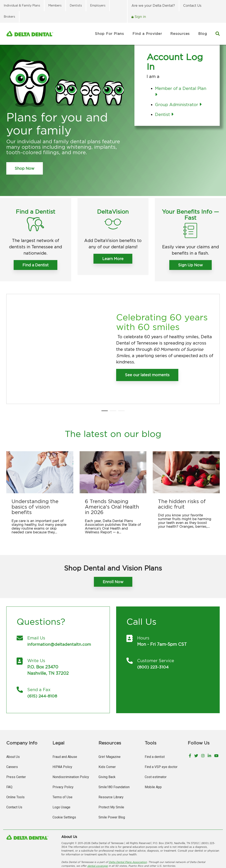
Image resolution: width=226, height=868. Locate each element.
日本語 (179, 847)
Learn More (113, 259)
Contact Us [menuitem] (192, 5)
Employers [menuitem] (98, 5)
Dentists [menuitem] (76, 5)
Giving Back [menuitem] (107, 751)
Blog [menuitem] (203, 34)
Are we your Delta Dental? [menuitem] (153, 5)
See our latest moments (147, 362)
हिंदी (171, 847)
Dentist (164, 114)
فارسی (125, 847)
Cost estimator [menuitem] (156, 751)
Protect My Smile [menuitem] (111, 781)
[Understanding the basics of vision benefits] (40, 447)
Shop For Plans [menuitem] (109, 34)
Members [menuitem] (55, 5)
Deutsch (149, 847)
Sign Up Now (191, 265)
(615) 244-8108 (43, 670)
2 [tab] (112, 387)
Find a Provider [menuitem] (147, 34)
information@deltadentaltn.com (60, 618)
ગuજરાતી (161, 847)
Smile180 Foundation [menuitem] (114, 761)
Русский (213, 847)
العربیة (102, 847)
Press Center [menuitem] (16, 751)
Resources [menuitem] (180, 34)
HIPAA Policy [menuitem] (62, 741)
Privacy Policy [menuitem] (63, 761)
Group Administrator (178, 105)
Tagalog (79, 851)
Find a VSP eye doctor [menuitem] (161, 741)
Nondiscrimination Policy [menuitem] (71, 751)
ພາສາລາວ (201, 847)
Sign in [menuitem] (140, 17)
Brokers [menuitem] (9, 16)
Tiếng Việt (93, 851)
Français (136, 847)
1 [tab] (104, 387)
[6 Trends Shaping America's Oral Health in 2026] (113, 447)
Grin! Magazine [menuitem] (110, 731)
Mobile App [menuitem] (153, 761)
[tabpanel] (113, 336)
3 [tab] (120, 387)
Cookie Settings (64, 791)
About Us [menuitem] (13, 731)
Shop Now (25, 168)
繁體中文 (113, 847)
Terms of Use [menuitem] (62, 771)
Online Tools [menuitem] (15, 771)
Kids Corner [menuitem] (107, 741)
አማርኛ (93, 847)
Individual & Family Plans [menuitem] (22, 5)
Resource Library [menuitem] (111, 771)
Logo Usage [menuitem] (61, 781)
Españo (66, 851)
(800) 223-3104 (153, 641)
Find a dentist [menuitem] (155, 731)
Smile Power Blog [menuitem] (112, 791)
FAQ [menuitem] (9, 761)
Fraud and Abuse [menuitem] (65, 731)
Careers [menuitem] (12, 741)
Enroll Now (113, 556)
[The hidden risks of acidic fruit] (186, 447)
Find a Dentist (35, 265)
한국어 (189, 847)
